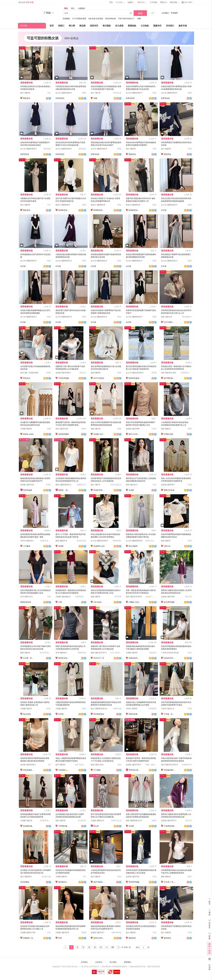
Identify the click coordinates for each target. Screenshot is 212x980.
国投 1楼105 (96, 429)
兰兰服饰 (97, 770)
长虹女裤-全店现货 (96, 19)
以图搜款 (82, 8)
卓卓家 (131, 490)
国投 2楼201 (96, 597)
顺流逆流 (27, 98)
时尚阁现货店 (99, 714)
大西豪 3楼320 (61, 709)
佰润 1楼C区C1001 (169, 373)
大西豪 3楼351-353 (28, 933)
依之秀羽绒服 (169, 602)
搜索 (140, 13)
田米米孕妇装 (111, 19)
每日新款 (107, 26)
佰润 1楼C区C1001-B (169, 765)
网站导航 (174, 2)
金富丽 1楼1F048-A (63, 373)
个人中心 (120, 2)
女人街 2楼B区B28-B (134, 541)
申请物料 (174, 13)
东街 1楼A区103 (62, 429)
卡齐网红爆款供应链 (64, 826)
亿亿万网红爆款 (170, 322)
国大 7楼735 (96, 93)
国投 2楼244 (25, 653)
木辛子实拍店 (99, 378)
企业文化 (99, 962)
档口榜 (72, 26)
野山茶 (96, 826)
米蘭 (139, 19)
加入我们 (113, 962)
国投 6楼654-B (61, 541)
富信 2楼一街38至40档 (29, 373)
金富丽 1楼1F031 (133, 877)
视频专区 (157, 26)
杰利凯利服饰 (64, 434)
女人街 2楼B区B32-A (169, 205)
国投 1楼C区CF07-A (99, 653)
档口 (73, 8)
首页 (111, 2)
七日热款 (145, 26)
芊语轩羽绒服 (64, 378)
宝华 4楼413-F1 (26, 597)
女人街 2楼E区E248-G (135, 373)
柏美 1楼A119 (167, 317)
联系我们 (128, 962)
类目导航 (24, 26)
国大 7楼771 (96, 485)
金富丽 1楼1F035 (168, 597)
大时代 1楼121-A (168, 709)
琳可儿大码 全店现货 (135, 434)
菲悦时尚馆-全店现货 (99, 490)
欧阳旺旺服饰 (134, 378)
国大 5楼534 (96, 877)
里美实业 (27, 378)
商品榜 (82, 26)
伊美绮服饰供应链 (29, 770)
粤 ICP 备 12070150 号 (90, 967)
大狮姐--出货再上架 (135, 602)
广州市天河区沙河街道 (170, 653)
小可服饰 (27, 546)
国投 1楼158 (60, 821)
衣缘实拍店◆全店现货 (135, 658)
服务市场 (183, 26)
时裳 (60, 938)
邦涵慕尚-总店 (99, 546)
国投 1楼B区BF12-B (134, 821)
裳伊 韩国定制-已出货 (99, 882)
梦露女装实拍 (26, 602)
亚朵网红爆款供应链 (29, 826)
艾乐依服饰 (25, 882)
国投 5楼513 (166, 877)
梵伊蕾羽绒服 (134, 882)
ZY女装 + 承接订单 (170, 882)
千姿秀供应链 (169, 826)
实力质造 (119, 26)
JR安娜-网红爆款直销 (170, 770)
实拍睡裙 (66, 19)
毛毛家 (131, 826)
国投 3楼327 (166, 541)
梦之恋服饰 (133, 546)
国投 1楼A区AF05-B (134, 597)
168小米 (167, 546)
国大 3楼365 (60, 765)
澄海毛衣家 (133, 714)
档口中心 (142, 2)
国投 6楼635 (96, 373)
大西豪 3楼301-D (97, 821)
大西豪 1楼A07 (26, 709)
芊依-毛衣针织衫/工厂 (127, 19)
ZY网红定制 (168, 434)
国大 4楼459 (25, 93)
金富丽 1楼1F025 (27, 485)
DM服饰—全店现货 (29, 938)
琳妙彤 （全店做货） (64, 490)
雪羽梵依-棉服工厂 (135, 770)
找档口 (61, 26)
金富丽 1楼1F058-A (28, 765)
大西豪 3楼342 (61, 877)
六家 (60, 602)
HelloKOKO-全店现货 (170, 658)
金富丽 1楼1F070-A (134, 765)
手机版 (153, 2)
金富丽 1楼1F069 (133, 429)
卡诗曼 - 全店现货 (170, 714)
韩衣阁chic (62, 882)
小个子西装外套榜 (79, 19)
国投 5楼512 (166, 429)
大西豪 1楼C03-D (62, 933)
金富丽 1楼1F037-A (169, 821)
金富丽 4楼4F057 (168, 485)
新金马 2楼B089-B (63, 205)
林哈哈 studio (28, 434)
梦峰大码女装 (169, 490)
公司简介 (84, 962)
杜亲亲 (61, 714)
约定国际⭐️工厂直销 (64, 770)
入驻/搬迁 (165, 13)
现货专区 (94, 26)
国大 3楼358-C (26, 877)
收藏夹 (131, 2)
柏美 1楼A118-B (97, 765)
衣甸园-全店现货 (99, 434)
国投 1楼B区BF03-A (63, 485)
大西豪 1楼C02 (26, 821)
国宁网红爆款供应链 (170, 378)
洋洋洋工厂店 (99, 658)
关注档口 (170, 26)
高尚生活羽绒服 (99, 938)
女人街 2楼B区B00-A (64, 93)
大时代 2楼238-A (27, 541)
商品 (66, 8)
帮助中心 (164, 2)
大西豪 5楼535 (26, 429)
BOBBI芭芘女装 (64, 210)
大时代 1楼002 (132, 709)
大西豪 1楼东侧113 (63, 597)
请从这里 (26, 2)
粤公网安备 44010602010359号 (114, 967)
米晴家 (61, 546)
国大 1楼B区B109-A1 (99, 709)
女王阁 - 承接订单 (29, 658)
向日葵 (164, 210)
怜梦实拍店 (60, 98)
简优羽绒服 (28, 490)
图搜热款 (132, 26)
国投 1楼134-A (132, 485)
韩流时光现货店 (64, 658)
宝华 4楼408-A (61, 653)
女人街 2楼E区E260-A (99, 541)
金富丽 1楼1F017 (97, 933)
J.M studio (98, 602)
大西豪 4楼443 (132, 653)
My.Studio (27, 714)
